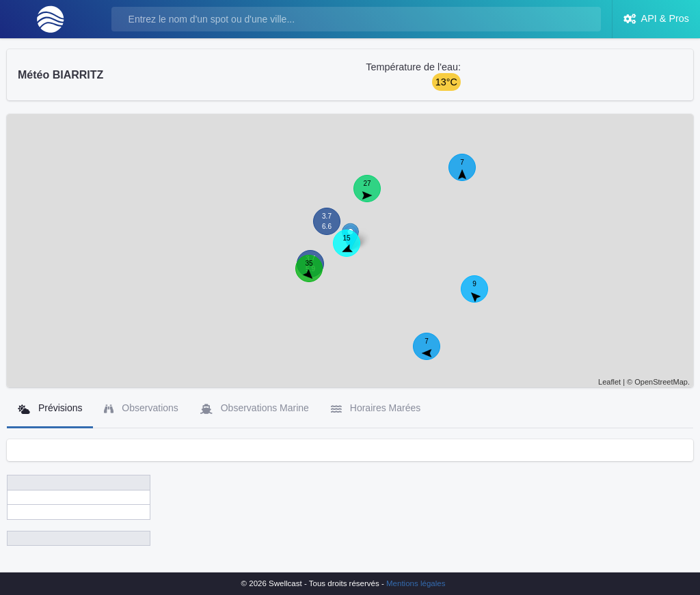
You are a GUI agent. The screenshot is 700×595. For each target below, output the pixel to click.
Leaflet (609, 382)
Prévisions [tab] (50, 408)
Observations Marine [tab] (255, 408)
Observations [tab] (141, 408)
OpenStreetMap (661, 382)
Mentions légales (416, 583)
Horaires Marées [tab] (376, 408)
